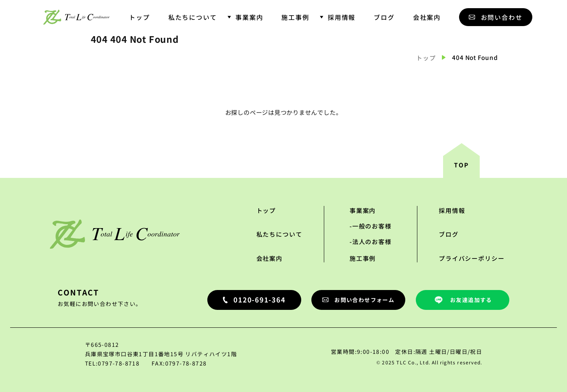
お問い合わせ (496, 17)
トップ (140, 17)
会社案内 (427, 17)
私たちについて (193, 17)
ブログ (384, 17)
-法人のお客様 (371, 241)
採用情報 (342, 17)
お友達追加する (463, 300)
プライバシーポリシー (472, 258)
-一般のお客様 (371, 226)
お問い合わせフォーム (358, 300)
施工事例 (295, 17)
